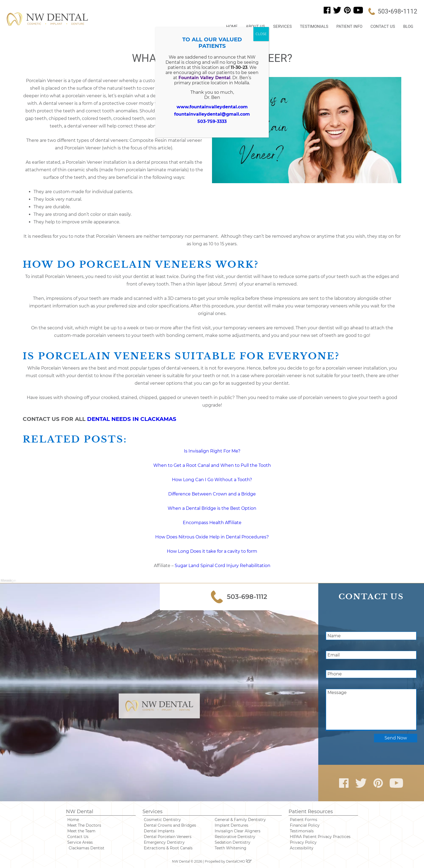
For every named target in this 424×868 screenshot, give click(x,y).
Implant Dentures (231, 825)
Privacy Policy (303, 842)
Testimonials (314, 26)
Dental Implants (159, 831)
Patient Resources (311, 812)
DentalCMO (239, 861)
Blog (408, 26)
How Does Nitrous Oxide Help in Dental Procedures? (212, 537)
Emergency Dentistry (164, 842)
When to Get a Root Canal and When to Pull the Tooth (212, 465)
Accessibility (302, 848)
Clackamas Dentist (87, 848)
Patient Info (349, 26)
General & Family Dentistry (240, 820)
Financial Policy (305, 825)
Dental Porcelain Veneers (168, 837)
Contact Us (383, 26)
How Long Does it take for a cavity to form (212, 551)
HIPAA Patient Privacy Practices (320, 837)
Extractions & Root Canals (168, 848)
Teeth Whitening (231, 848)
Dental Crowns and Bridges (170, 825)
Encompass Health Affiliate (212, 523)
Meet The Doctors (84, 825)
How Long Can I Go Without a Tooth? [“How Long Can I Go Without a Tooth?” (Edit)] (212, 480)
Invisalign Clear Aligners (238, 831)
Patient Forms (304, 820)
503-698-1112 (239, 597)
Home (232, 26)
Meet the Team (81, 831)
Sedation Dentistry (233, 842)
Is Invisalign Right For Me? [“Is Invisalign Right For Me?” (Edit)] (212, 451)
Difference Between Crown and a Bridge (212, 494)
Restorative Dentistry (235, 837)
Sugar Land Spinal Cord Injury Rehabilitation (222, 566)
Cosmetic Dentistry (162, 820)
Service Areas (80, 842)
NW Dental (80, 812)
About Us (255, 26)
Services (282, 26)
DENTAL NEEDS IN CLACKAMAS (132, 419)
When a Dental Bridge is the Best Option (212, 508)
